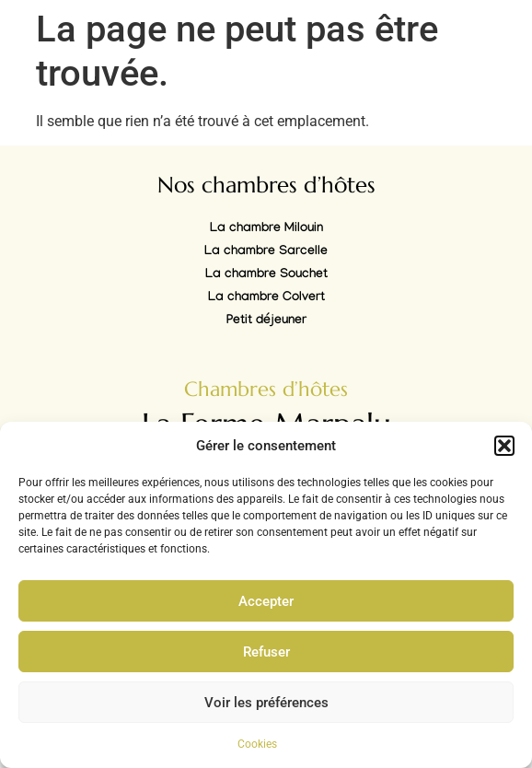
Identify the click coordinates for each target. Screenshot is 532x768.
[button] (504, 446)
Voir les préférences (266, 703)
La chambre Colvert (266, 298)
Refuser (266, 652)
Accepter (266, 601)
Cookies (257, 744)
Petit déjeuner (266, 321)
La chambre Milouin (266, 229)
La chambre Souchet (266, 275)
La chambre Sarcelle (266, 252)
